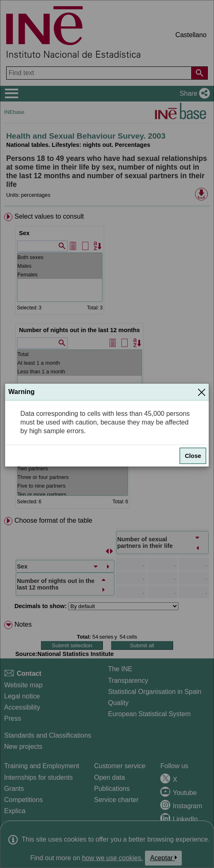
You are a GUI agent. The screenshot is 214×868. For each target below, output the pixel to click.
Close (193, 455)
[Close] (202, 392)
